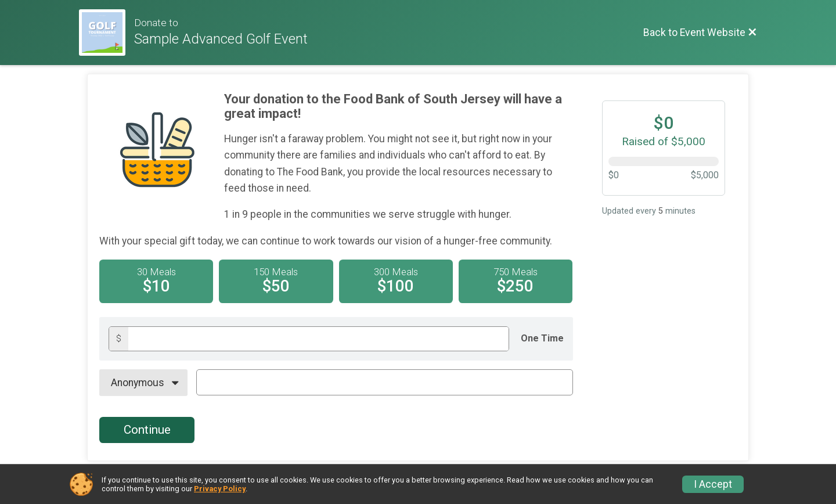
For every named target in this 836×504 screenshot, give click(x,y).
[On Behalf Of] (143, 383)
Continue (147, 430)
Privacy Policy (220, 489)
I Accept (713, 484)
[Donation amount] (318, 339)
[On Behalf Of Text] (385, 382)
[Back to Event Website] (700, 33)
